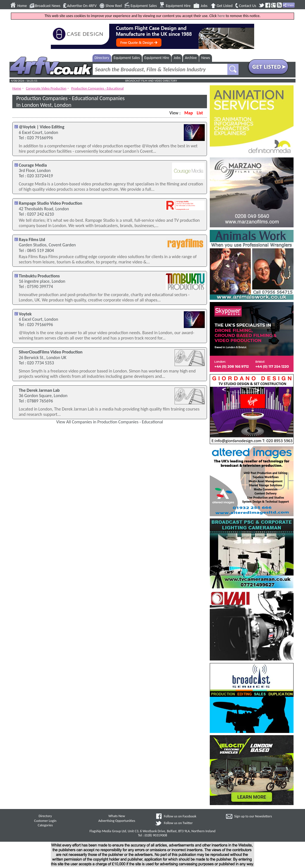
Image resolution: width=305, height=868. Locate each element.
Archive (191, 58)
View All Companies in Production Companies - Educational (109, 422)
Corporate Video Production (46, 88)
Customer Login (45, 821)
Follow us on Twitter (178, 823)
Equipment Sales (144, 6)
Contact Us (248, 6)
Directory (102, 58)
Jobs (204, 6)
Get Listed (225, 6)
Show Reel (114, 6)
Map (189, 113)
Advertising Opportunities (117, 821)
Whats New (117, 816)
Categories (45, 825)
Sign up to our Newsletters (253, 816)
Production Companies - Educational (97, 88)
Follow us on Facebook (180, 816)
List (200, 113)
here (221, 16)
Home (22, 6)
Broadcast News (48, 6)
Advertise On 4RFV (82, 6)
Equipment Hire (178, 6)
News (206, 58)
